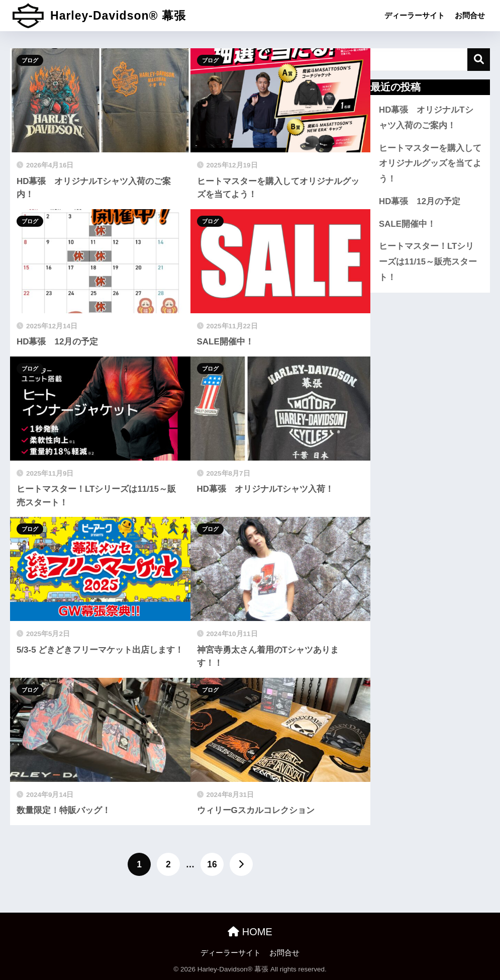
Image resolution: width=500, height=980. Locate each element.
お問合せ (470, 15)
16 (212, 864)
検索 (479, 60)
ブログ (30, 60)
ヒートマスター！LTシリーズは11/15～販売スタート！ (428, 261)
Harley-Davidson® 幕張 (99, 16)
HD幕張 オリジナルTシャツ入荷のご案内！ (426, 118)
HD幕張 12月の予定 (420, 201)
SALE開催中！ (407, 224)
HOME (250, 932)
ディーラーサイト (415, 15)
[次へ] (241, 864)
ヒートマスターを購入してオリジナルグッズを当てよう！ (430, 163)
